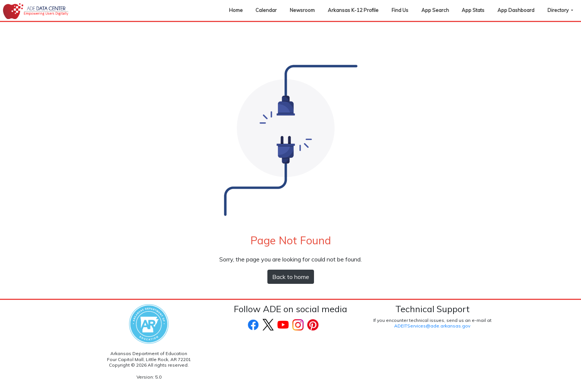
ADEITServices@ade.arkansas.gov (432, 326)
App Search (435, 10)
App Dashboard (516, 10)
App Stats (473, 10)
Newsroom (302, 10)
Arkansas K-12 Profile (353, 10)
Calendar (266, 10)
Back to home (291, 277)
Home (236, 10)
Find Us (400, 10)
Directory (559, 10)
